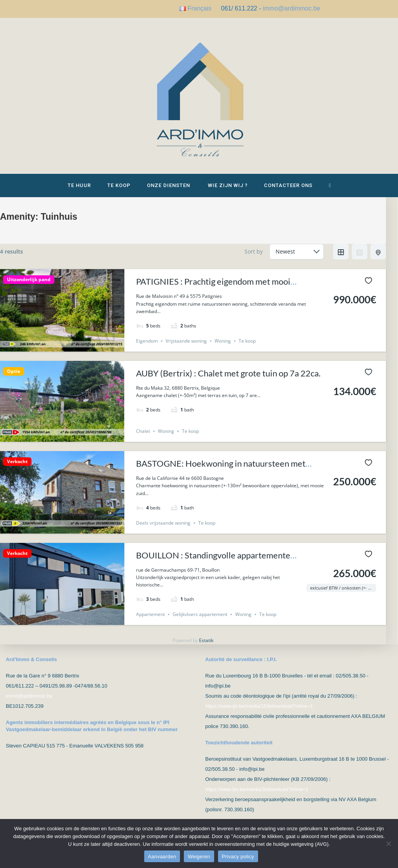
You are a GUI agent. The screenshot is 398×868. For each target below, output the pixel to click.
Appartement (150, 614)
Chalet (143, 431)
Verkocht (17, 462)
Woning (223, 341)
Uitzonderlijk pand (29, 280)
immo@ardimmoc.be (292, 8)
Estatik (206, 640)
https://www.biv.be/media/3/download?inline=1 (257, 789)
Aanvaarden (162, 857)
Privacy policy (238, 857)
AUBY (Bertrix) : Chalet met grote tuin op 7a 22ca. (228, 373)
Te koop (247, 341)
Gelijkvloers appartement (200, 614)
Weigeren (199, 857)
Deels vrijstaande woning (163, 523)
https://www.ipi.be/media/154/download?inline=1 (259, 706)
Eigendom (147, 341)
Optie (14, 371)
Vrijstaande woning (186, 341)
